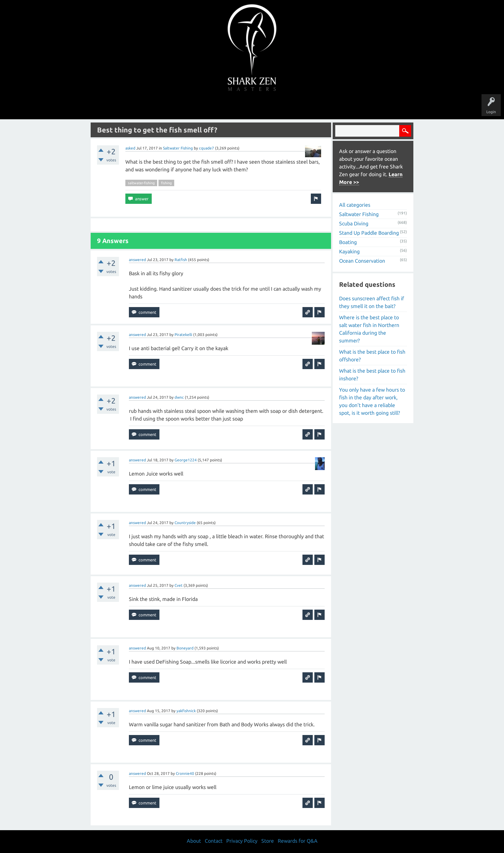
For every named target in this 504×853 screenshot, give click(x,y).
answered (137, 260)
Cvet (179, 585)
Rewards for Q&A (298, 841)
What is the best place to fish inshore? (372, 375)
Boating (348, 242)
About (306, 107)
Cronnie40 (185, 773)
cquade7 (207, 148)
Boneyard (185, 648)
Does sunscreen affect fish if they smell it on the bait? (372, 302)
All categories (355, 205)
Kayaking (349, 251)
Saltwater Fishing (178, 148)
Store (326, 107)
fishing (166, 183)
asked (130, 148)
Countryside (185, 523)
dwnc (179, 397)
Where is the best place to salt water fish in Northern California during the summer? (369, 329)
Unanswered (207, 107)
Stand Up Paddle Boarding (369, 233)
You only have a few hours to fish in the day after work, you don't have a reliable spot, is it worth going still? (372, 401)
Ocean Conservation (362, 261)
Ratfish (181, 260)
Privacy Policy (242, 841)
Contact (214, 841)
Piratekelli (183, 335)
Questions (180, 107)
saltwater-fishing (141, 183)
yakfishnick (186, 711)
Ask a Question (279, 107)
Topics (232, 107)
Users (252, 107)
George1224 (186, 460)
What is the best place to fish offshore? (372, 356)
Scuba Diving (354, 223)
